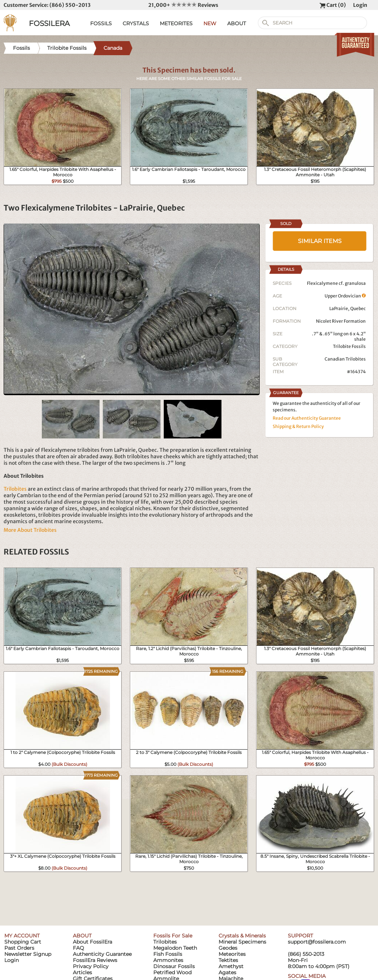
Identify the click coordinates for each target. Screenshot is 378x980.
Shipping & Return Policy (298, 426)
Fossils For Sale (173, 936)
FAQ (78, 948)
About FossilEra (93, 942)
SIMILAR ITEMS (320, 241)
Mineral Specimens (242, 942)
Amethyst (231, 966)
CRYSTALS (136, 23)
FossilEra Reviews (95, 960)
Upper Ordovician (345, 296)
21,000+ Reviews (183, 5)
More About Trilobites (30, 530)
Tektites (228, 960)
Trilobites (15, 489)
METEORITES (176, 23)
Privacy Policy (91, 966)
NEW (210, 23)
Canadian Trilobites (345, 359)
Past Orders (19, 948)
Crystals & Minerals (242, 936)
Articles (82, 972)
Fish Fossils (168, 954)
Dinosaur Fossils (174, 966)
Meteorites (232, 954)
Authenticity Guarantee (102, 954)
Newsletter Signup (28, 954)
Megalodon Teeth (175, 948)
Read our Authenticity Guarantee (307, 418)
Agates (227, 972)
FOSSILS (101, 23)
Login (360, 5)
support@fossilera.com (317, 942)
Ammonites (168, 960)
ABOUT (237, 23)
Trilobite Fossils (349, 346)
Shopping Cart (23, 942)
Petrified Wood (172, 972)
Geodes (228, 948)
